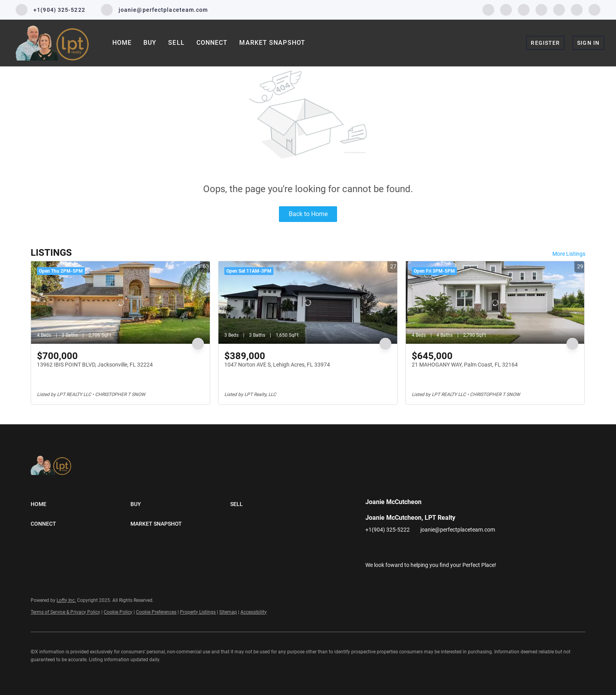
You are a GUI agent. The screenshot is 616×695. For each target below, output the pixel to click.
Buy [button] (150, 43)
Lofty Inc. (66, 600)
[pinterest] (577, 9)
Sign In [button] (588, 43)
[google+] (594, 9)
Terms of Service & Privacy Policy (65, 612)
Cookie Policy (118, 612)
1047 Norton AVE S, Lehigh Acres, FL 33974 (277, 365)
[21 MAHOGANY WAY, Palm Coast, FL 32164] (495, 303)
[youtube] (559, 9)
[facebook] (488, 9)
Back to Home (308, 214)
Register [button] (545, 43)
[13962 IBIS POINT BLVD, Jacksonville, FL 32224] (120, 303)
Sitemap (228, 612)
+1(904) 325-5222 (388, 530)
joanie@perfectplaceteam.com (458, 530)
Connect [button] (212, 43)
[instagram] (541, 9)
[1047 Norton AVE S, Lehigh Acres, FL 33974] (308, 303)
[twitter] (524, 9)
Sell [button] (176, 43)
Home (122, 43)
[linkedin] (506, 9)
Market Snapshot (272, 43)
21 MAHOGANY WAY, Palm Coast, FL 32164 (465, 365)
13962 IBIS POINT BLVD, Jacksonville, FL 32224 (95, 365)
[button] (81, 504)
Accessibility (254, 612)
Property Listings (198, 612)
